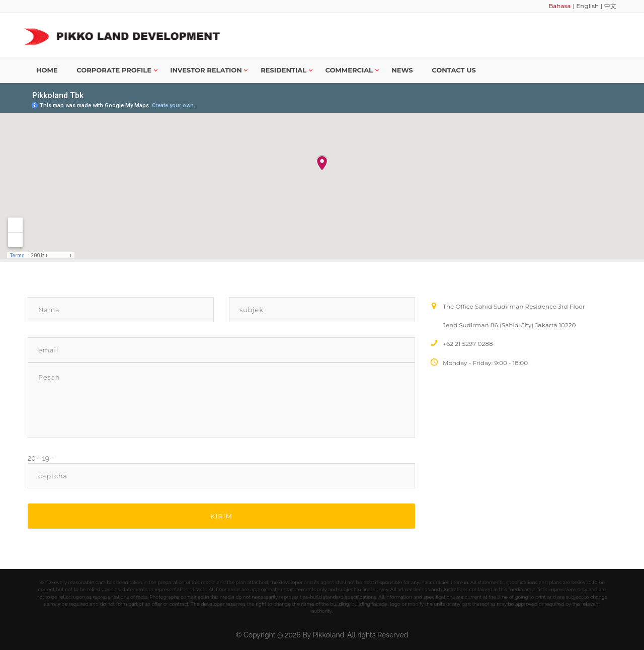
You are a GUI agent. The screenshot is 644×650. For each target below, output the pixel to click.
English (587, 6)
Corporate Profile (117, 70)
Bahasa (559, 6)
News (402, 70)
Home (47, 70)
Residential (287, 70)
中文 (610, 6)
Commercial (352, 70)
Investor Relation (209, 70)
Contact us (454, 70)
